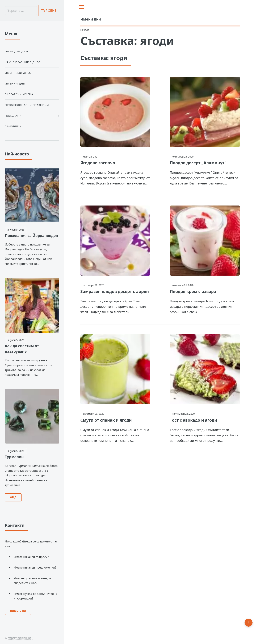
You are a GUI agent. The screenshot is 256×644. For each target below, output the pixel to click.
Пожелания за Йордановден (32, 236)
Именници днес (18, 73)
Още (13, 497)
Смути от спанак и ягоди (106, 420)
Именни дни (15, 83)
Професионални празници (27, 105)
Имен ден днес (17, 51)
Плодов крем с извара (193, 291)
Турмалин (14, 457)
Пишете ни (18, 611)
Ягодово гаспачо (98, 163)
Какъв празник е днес (23, 62)
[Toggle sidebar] (81, 7)
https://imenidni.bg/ (20, 638)
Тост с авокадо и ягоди (193, 420)
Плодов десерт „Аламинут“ (198, 163)
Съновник (13, 126)
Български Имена (19, 94)
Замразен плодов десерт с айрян (115, 291)
